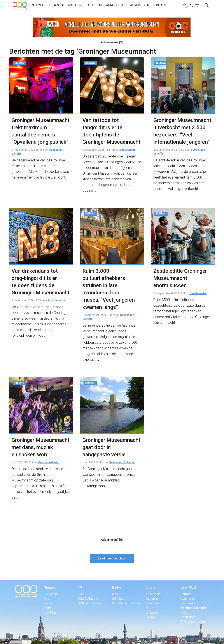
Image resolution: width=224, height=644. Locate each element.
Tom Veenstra (127, 150)
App (46, 599)
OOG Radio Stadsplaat (127, 603)
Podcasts (87, 5)
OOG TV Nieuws (88, 599)
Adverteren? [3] (112, 42)
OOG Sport (119, 599)
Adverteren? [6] (112, 540)
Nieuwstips (51, 594)
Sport (47, 608)
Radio (117, 587)
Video (72, 5)
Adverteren (140, 5)
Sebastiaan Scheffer (122, 462)
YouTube (153, 603)
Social (151, 587)
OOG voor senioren (91, 603)
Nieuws (37, 5)
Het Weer (50, 612)
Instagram (153, 599)
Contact (160, 5)
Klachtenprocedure (194, 608)
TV (80, 587)
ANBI (184, 612)
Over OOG (188, 587)
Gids (81, 594)
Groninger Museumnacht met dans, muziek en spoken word (41, 447)
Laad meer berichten (112, 558)
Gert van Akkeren (49, 462)
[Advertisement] (112, 525)
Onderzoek (55, 5)
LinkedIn (152, 612)
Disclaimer (188, 617)
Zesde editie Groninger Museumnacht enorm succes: (180, 278)
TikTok (151, 617)
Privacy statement (193, 622)
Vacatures (188, 599)
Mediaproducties (113, 5)
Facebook (153, 594)
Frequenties (189, 603)
